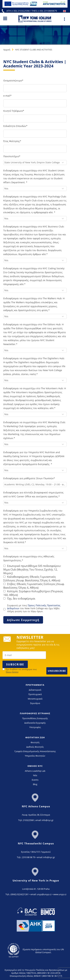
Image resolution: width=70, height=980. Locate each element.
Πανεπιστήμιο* (12, 156)
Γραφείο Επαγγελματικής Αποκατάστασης (35, 751)
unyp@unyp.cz (44, 894)
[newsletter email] (24, 655)
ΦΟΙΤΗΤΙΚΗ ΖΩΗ (35, 737)
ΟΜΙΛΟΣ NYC (35, 766)
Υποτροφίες (35, 727)
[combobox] (35, 162)
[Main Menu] (5, 18)
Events (35, 780)
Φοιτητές (35, 742)
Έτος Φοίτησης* (12, 141)
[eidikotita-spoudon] (35, 134)
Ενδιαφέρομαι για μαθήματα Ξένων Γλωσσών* (29, 478)
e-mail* (7, 96)
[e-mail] (35, 103)
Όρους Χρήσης (12, 672)
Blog (35, 784)
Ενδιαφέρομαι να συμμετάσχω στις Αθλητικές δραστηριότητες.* (29, 558)
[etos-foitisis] (35, 149)
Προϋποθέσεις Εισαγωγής (35, 718)
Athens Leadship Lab (35, 771)
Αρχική (7, 50)
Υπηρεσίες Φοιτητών (35, 756)
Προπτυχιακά (35, 694)
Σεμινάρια (35, 703)
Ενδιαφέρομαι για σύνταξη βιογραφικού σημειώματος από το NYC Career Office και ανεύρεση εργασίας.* (33, 494)
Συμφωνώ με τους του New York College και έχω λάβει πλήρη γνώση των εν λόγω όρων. (34, 608)
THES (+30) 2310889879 (44, 11)
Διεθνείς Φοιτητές (35, 747)
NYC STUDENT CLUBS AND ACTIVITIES (34, 50)
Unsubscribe (57, 671)
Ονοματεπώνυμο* (13, 80)
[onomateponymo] (35, 88)
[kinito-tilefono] (35, 118)
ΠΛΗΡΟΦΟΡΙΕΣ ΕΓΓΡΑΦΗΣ (35, 713)
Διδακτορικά (35, 690)
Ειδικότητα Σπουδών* (15, 126)
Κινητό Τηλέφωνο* (14, 111)
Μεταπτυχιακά (35, 699)
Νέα (35, 775)
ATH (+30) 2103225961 (19, 11)
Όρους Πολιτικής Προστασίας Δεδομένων (34, 607)
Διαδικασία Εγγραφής (35, 723)
